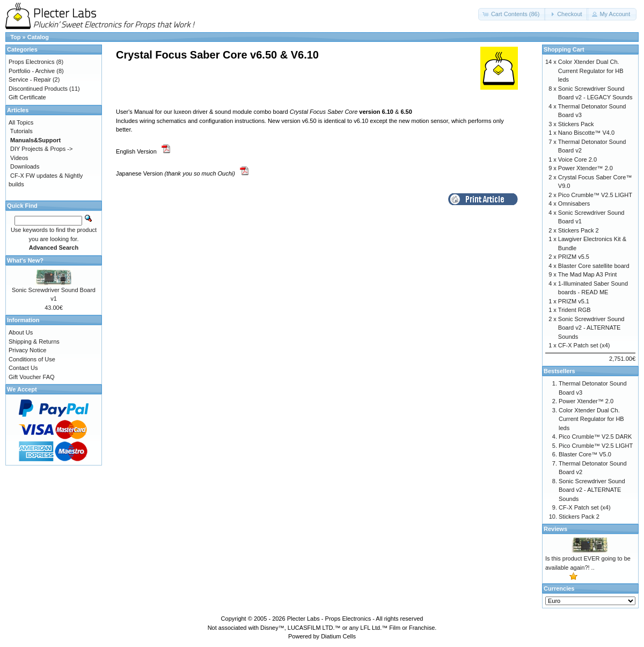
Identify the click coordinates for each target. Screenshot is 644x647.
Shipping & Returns (34, 341)
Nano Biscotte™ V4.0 (586, 133)
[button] (512, 14)
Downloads (25, 166)
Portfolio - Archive (32, 71)
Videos (19, 158)
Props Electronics (32, 62)
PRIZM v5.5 (574, 257)
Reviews (555, 529)
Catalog (38, 37)
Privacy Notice (27, 350)
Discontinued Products (38, 89)
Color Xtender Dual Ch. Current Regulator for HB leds (591, 71)
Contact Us (23, 368)
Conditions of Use (32, 359)
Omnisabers (574, 203)
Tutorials (21, 131)
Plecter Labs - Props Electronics (329, 619)
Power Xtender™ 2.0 (586, 168)
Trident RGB (575, 310)
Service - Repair (30, 79)
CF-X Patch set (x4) (584, 345)
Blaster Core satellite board (594, 266)
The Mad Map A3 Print (587, 274)
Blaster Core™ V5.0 (585, 454)
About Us (21, 332)
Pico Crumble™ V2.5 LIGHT (595, 195)
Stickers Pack (576, 124)
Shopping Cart (564, 49)
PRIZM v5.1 (574, 301)
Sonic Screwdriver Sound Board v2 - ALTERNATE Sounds (591, 328)
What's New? (25, 260)
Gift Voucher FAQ (32, 377)
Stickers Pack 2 (579, 230)
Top (15, 37)
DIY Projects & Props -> (41, 149)
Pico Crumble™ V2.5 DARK (595, 437)
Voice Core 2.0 (577, 159)
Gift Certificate (27, 97)
